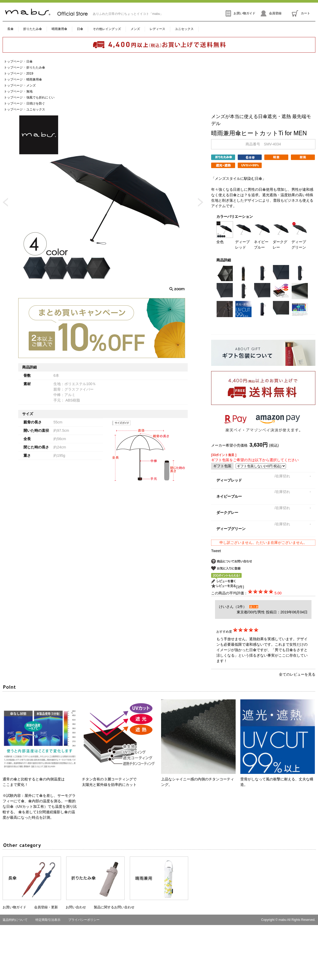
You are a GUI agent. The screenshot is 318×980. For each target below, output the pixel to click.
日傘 (80, 29)
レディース (157, 29)
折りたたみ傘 (33, 29)
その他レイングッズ (107, 29)
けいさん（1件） (233, 607)
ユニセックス (184, 29)
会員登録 (271, 13)
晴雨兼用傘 (59, 29)
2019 (30, 73)
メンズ (135, 29)
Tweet (216, 551)
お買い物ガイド (241, 13)
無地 (29, 91)
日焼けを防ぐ (36, 103)
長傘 (10, 29)
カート (301, 13)
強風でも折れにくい (40, 97)
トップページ (13, 61)
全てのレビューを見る (297, 674)
